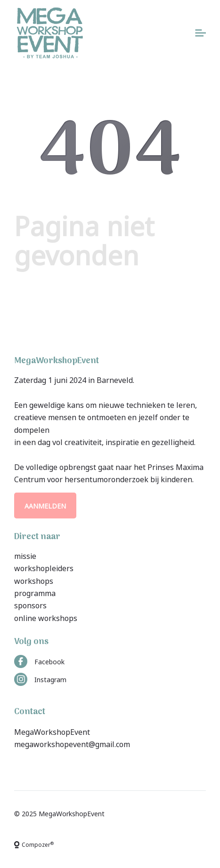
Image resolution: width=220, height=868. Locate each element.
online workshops (46, 617)
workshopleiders (44, 567)
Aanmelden (45, 506)
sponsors (30, 605)
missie (25, 555)
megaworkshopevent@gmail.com (72, 743)
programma (35, 592)
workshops (34, 580)
